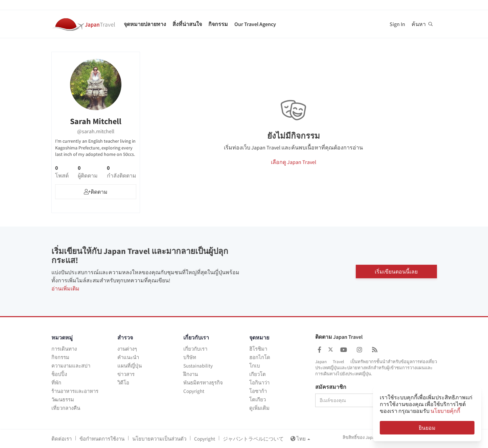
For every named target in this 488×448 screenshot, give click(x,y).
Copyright (194, 391)
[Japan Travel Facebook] (319, 350)
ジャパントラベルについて (253, 439)
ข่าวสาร (126, 374)
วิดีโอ (123, 383)
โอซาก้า (258, 391)
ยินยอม (427, 428)
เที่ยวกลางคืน (66, 408)
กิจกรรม (218, 24)
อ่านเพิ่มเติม (65, 288)
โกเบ (255, 366)
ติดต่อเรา (62, 439)
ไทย (300, 439)
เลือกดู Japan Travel (294, 162)
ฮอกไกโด (260, 357)
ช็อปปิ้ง (59, 374)
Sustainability (198, 366)
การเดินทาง (64, 349)
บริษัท (190, 357)
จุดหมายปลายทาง (145, 24)
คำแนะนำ (128, 357)
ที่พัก (56, 383)
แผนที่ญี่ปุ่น (130, 366)
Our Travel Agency (255, 24)
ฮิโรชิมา (258, 349)
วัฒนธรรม (63, 399)
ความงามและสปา (71, 366)
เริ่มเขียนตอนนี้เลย (396, 272)
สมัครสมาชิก (331, 387)
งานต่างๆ (127, 349)
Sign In (397, 24)
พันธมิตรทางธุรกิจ (203, 383)
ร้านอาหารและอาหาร (75, 391)
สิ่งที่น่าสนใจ (187, 24)
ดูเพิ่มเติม (259, 408)
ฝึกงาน (191, 374)
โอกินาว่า (259, 383)
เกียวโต (258, 374)
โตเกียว (258, 399)
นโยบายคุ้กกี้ (445, 411)
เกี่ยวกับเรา (195, 349)
